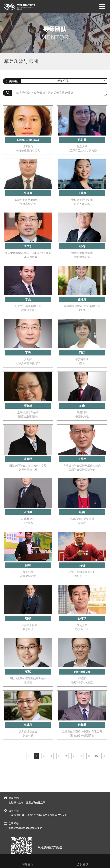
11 (104, 756)
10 (96, 756)
